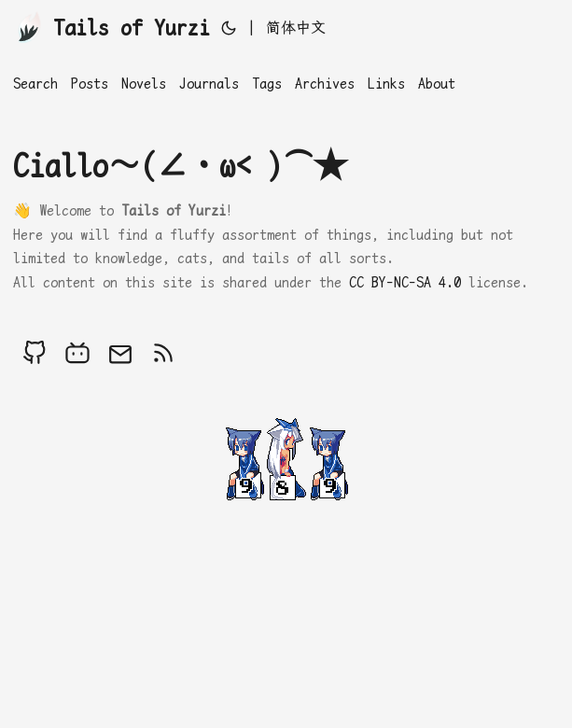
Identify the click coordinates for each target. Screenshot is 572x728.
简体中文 (296, 28)
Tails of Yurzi (112, 27)
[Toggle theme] (229, 28)
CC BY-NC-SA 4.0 (405, 282)
